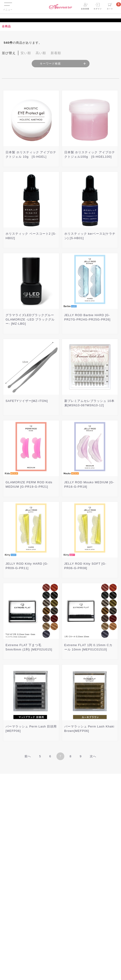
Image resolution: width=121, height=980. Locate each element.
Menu (8, 3)
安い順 (26, 53)
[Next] (93, 756)
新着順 (56, 53)
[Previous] (28, 756)
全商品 (6, 26)
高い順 (41, 53)
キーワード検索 (50, 64)
